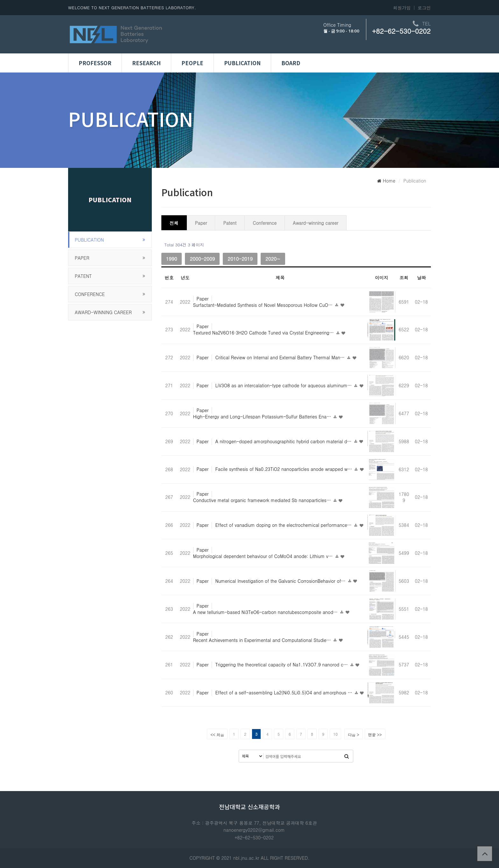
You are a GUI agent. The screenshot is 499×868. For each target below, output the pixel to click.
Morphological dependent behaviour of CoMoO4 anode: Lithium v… (264, 556)
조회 (404, 278)
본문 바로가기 (0, 0)
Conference (90, 294)
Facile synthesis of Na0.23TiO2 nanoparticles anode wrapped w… (284, 469)
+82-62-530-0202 (401, 31)
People (192, 63)
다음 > (354, 735)
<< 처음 (217, 735)
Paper (82, 258)
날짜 (421, 278)
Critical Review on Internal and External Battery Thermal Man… (281, 357)
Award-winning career (103, 312)
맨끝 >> (375, 735)
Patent (83, 276)
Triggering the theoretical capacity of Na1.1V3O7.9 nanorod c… (282, 665)
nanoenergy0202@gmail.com (254, 830)
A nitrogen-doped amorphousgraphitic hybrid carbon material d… (284, 441)
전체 (174, 223)
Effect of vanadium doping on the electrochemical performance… (284, 525)
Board (291, 63)
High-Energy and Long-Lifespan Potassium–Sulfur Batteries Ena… (263, 417)
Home (386, 181)
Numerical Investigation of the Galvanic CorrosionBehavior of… (281, 581)
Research (146, 63)
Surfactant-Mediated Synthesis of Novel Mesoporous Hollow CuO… (264, 305)
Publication (242, 63)
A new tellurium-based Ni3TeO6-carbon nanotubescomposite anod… (266, 612)
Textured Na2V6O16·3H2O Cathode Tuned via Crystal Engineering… (264, 333)
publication (89, 240)
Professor (95, 63)
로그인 (424, 8)
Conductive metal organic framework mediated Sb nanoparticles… (263, 500)
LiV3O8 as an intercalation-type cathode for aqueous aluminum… (284, 385)
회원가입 (402, 8)
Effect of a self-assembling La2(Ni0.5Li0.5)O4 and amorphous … (284, 692)
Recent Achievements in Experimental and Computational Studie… (263, 640)
